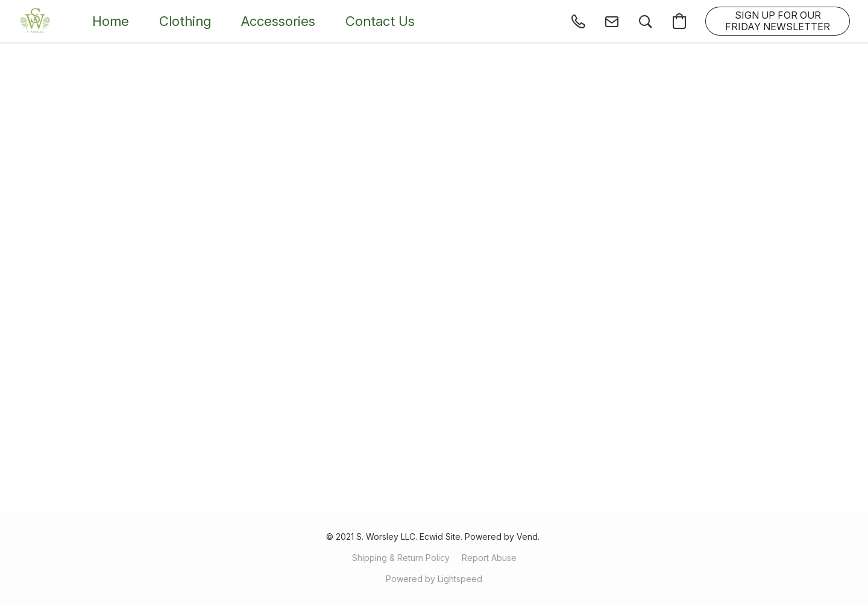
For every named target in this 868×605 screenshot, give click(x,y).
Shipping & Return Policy (401, 558)
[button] (36, 21)
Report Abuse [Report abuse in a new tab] (489, 558)
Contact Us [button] (380, 21)
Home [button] (111, 21)
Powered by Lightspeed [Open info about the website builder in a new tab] (434, 579)
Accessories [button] (278, 21)
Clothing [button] (185, 21)
